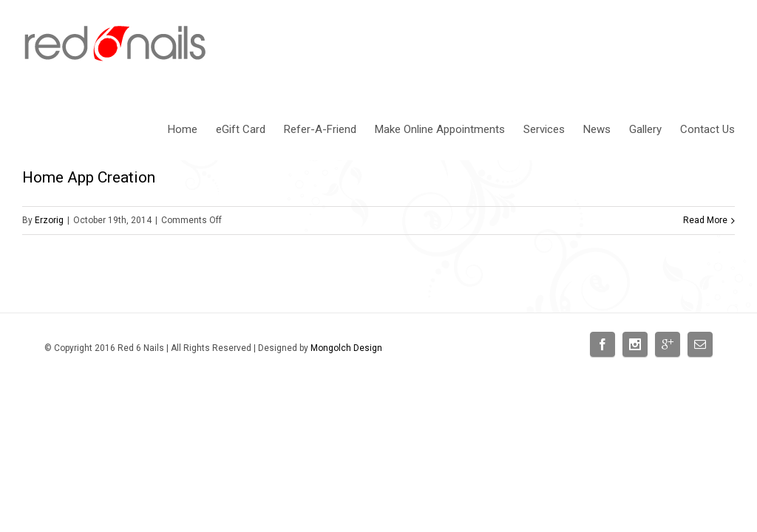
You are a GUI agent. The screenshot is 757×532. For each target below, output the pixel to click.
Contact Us (707, 129)
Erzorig (49, 220)
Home (183, 129)
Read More (705, 220)
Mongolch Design (346, 348)
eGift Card (241, 129)
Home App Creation (89, 177)
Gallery (645, 129)
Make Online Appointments (440, 129)
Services (544, 129)
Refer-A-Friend (320, 129)
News (597, 129)
